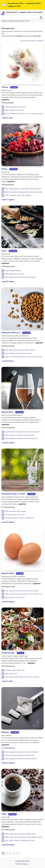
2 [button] (6, 853)
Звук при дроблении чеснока (15, 107)
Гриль (4, 251)
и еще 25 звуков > (8, 443)
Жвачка (5, 732)
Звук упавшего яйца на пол (15, 597)
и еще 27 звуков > (8, 763)
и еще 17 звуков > (8, 200)
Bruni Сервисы (24, 864)
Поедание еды (8, 653)
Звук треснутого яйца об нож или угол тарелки (22, 591)
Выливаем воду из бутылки (15, 515)
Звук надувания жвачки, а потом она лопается (22, 752)
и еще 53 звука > (8, 361)
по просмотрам (29, 41)
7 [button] (18, 853)
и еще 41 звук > (7, 681)
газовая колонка (25, 21)
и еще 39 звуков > (8, 602)
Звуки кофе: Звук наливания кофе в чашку (20, 834)
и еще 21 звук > (7, 118)
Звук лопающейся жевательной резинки (20, 755)
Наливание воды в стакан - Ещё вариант (20, 518)
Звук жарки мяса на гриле (15, 274)
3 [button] (10, 853)
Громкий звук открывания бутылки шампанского (23, 432)
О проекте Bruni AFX (22, 861)
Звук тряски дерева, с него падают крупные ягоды (23, 189)
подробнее (5, 100)
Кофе (4, 814)
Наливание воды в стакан (13, 494)
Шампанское (7, 412)
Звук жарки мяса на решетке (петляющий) (20, 277)
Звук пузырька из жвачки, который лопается (21, 759)
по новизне (40, 41)
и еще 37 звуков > (8, 522)
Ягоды (4, 169)
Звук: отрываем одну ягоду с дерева (18, 195)
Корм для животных (11, 333)
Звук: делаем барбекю (13, 271)
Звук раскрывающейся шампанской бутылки (21, 438)
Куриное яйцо (8, 573)
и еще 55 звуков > (8, 281)
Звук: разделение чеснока (14, 110)
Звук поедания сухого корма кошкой (18, 353)
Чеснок (5, 87)
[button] (3, 853)
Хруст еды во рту (11, 674)
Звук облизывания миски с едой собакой (20, 350)
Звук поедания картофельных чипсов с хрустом (22, 677)
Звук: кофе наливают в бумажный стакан (20, 840)
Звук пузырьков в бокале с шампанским (20, 435)
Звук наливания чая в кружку (16, 511)
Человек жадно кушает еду (15, 670)
